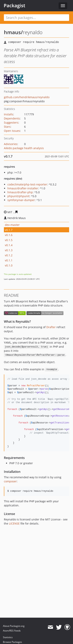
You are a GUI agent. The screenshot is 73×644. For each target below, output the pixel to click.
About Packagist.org (14, 626)
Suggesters (11, 122)
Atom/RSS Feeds (12, 631)
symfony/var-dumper (21, 200)
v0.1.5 (9, 240)
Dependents (12, 118)
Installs (9, 114)
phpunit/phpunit (18, 196)
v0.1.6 (9, 235)
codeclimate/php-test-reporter (27, 184)
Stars (7, 127)
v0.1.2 (9, 255)
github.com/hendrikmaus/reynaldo (27, 97)
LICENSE (14, 523)
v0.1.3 (9, 250)
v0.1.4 (9, 245)
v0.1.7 (9, 230)
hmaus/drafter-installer (23, 188)
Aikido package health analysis (24, 148)
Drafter (51, 327)
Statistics (8, 637)
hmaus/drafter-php (20, 192)
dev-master (12, 225)
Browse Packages (12, 642)
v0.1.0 (9, 265)
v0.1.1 (9, 260)
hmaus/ (13, 32)
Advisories (11, 144)
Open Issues (12, 131)
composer (10, 481)
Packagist (15, 5)
